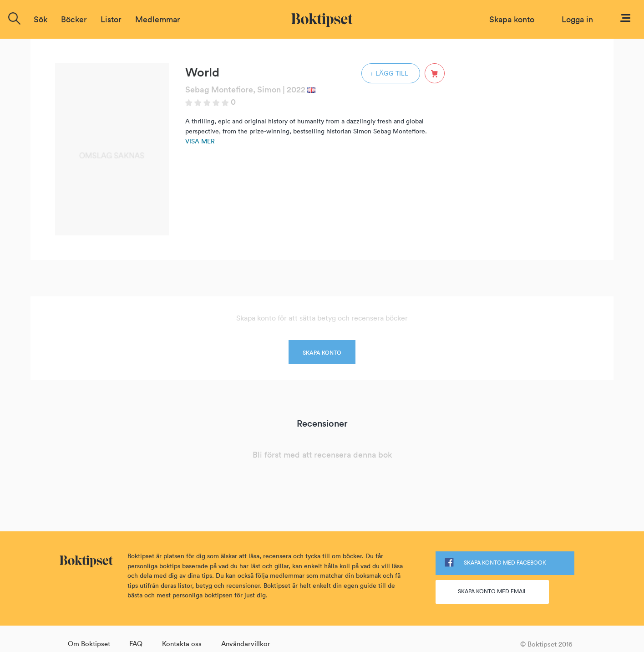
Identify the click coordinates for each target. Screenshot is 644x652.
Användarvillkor (246, 644)
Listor (111, 19)
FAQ (136, 644)
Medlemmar (158, 19)
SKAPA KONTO (322, 353)
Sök (41, 19)
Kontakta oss (182, 644)
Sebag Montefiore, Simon (233, 89)
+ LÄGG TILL (389, 73)
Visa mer (200, 141)
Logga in (577, 19)
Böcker (74, 19)
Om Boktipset (89, 644)
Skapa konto (512, 19)
